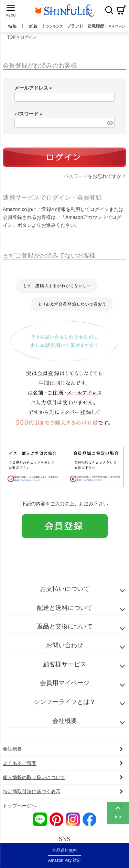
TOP (11, 37)
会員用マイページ (65, 683)
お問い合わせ (65, 645)
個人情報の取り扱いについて (34, 777)
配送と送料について (65, 608)
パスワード (30, 114)
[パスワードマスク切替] (110, 123)
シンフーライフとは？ (65, 702)
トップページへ (20, 806)
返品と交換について (65, 626)
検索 (109, 10)
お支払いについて (65, 589)
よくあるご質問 (20, 763)
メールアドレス (34, 88)
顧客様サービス (65, 664)
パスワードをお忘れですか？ (95, 176)
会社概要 (65, 721)
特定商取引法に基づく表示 (32, 791)
